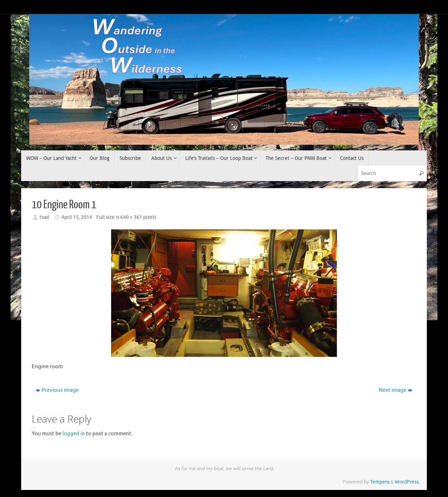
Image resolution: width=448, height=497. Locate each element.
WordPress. (407, 482)
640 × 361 (131, 217)
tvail (44, 217)
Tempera (380, 482)
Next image (396, 390)
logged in (74, 434)
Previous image (57, 390)
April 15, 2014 (77, 217)
